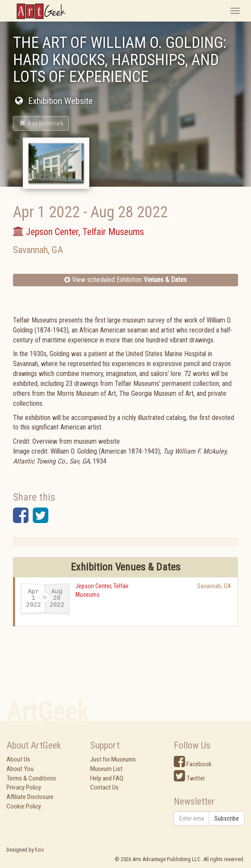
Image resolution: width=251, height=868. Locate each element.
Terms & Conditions (31, 778)
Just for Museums (113, 759)
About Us (18, 759)
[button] (41, 123)
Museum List (106, 769)
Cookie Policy (24, 806)
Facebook (193, 764)
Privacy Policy (24, 787)
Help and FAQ (107, 778)
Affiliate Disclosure (30, 797)
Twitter (189, 778)
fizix (39, 850)
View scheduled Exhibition (125, 280)
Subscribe (227, 818)
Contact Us (104, 787)
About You (20, 769)
